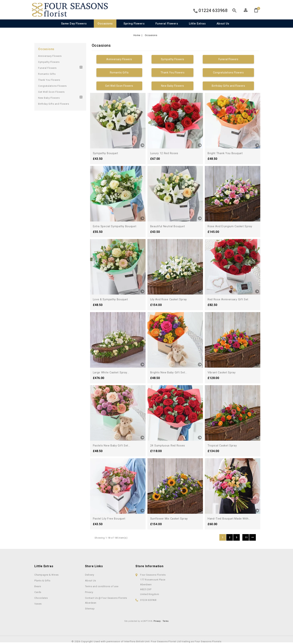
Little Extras (197, 24)
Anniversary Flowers (50, 56)
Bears (38, 586)
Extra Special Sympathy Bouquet (116, 226)
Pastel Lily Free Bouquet (111, 519)
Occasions (105, 24)
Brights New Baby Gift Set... (170, 372)
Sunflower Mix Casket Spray (170, 519)
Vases (38, 604)
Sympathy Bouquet (106, 153)
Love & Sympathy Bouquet (112, 299)
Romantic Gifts (47, 74)
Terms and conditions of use (102, 586)
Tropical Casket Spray (223, 445)
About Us (223, 24)
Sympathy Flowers (49, 62)
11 (246, 537)
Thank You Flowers (49, 80)
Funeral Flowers (167, 24)
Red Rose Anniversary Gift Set (229, 299)
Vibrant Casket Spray (223, 372)
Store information (149, 566)
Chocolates (41, 598)
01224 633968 (213, 11)
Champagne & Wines (47, 575)
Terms (166, 621)
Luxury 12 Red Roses (165, 153)
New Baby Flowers (49, 98)
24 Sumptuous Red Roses (169, 445)
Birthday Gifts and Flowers (54, 104)
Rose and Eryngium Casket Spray (231, 226)
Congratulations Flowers (52, 86)
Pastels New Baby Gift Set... (113, 445)
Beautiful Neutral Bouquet (169, 226)
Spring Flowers (134, 24)
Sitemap (90, 609)
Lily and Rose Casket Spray (170, 299)
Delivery (90, 575)
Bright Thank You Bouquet (226, 153)
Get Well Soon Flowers (51, 92)
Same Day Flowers (74, 24)
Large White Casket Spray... (112, 372)
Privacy (89, 592)
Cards (38, 592)
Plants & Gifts (42, 581)
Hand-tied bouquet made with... (230, 519)
